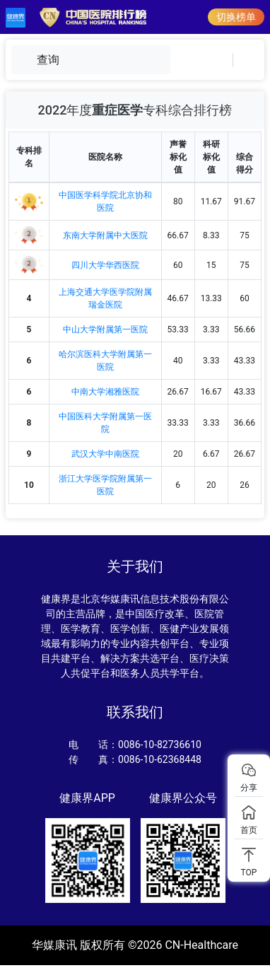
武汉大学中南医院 (105, 454)
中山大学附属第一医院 (105, 329)
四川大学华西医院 (105, 265)
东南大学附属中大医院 (105, 235)
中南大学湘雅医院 (105, 392)
